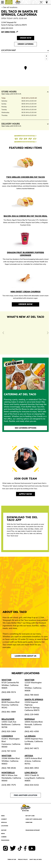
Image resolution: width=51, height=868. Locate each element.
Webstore (29, 822)
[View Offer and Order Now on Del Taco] (26, 336)
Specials (4, 822)
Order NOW (26, 38)
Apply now (25, 494)
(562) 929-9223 (7, 28)
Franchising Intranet (33, 830)
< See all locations (9, 7)
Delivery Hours (11, 124)
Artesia (29, 756)
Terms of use (12, 859)
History (4, 830)
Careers (4, 837)
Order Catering (25, 44)
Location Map (8, 50)
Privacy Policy (23, 859)
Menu (3, 816)
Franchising (5, 840)
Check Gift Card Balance (34, 819)
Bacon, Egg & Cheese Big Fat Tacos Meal (25, 216)
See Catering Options (26, 428)
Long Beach (31, 773)
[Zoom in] (46, 56)
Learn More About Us (25, 656)
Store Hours (9, 92)
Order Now (25, 304)
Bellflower (8, 719)
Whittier (6, 680)
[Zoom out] (46, 59)
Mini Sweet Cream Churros (25, 292)
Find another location (25, 795)
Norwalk (30, 719)
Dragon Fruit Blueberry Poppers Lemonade (25, 254)
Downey (6, 699)
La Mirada (30, 736)
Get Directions (8, 32)
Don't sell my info (36, 859)
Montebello (8, 773)
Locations (5, 826)
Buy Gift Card (30, 816)
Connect (4, 819)
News (3, 834)
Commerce (7, 736)
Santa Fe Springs (34, 699)
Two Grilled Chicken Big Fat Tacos (25, 177)
